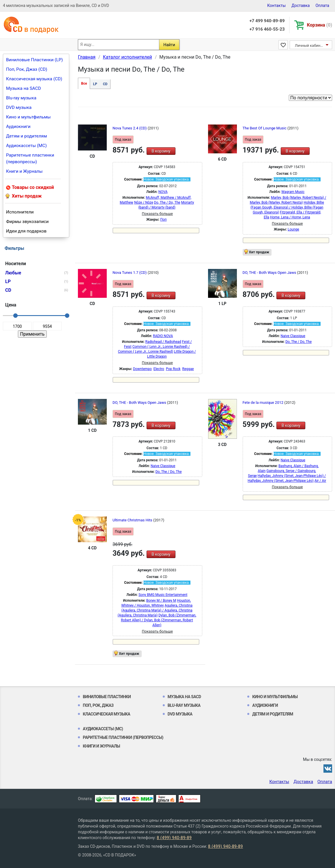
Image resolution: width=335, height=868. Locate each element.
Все (84, 83)
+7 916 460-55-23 (267, 29)
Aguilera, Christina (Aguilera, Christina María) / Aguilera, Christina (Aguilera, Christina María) (155, 610)
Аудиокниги (18, 127)
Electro (159, 369)
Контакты (276, 5)
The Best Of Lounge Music (265, 128)
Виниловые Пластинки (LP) (34, 60)
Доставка (301, 5)
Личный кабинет (309, 45)
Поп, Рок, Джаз (98, 705)
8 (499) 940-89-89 (174, 838)
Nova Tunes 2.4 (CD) (130, 128)
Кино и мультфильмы (28, 117)
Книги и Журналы (24, 171)
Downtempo (142, 369)
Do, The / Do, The (167, 202)
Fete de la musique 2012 (264, 403)
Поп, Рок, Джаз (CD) (27, 69)
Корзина (320, 25)
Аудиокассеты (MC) (26, 146)
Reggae (188, 369)
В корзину (161, 151)
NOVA (163, 192)
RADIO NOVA (163, 336)
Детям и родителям (27, 136)
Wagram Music (293, 192)
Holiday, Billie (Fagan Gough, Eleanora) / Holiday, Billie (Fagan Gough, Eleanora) (287, 207)
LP (95, 84)
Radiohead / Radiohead (163, 342)
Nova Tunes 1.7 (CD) (130, 273)
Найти (169, 45)
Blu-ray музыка (21, 98)
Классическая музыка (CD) (34, 79)
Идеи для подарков (26, 231)
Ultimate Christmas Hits (133, 520)
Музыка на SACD (24, 88)
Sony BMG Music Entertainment (163, 595)
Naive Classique (293, 336)
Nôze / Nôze (144, 202)
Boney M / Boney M (161, 601)
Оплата (322, 5)
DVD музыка (19, 107)
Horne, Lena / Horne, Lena (290, 217)
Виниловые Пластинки (107, 697)
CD (105, 84)
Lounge (293, 229)
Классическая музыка (106, 714)
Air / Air (320, 481)
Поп (163, 220)
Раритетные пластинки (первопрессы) (30, 158)
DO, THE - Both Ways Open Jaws (270, 273)
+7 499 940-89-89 (267, 21)
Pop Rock (173, 369)
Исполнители (20, 212)
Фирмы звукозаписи (27, 222)
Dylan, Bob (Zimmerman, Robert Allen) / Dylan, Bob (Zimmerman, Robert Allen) (159, 620)
